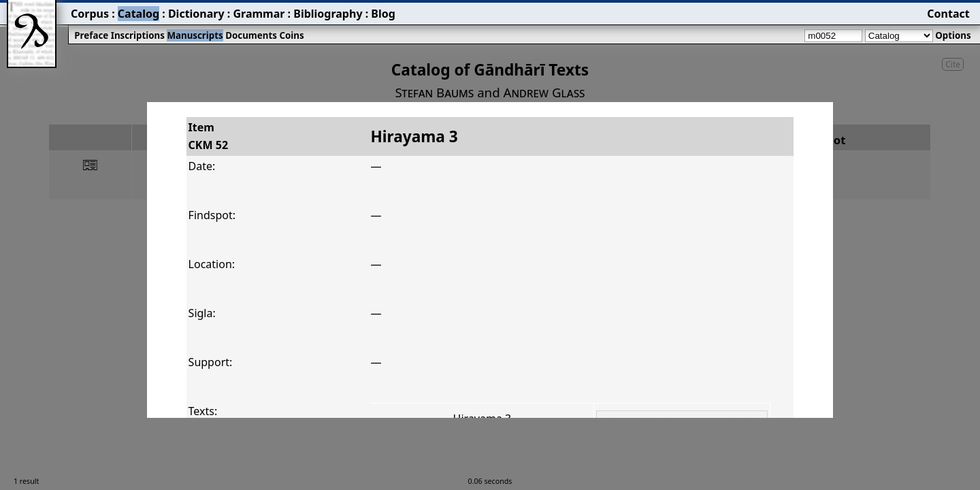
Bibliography (328, 14)
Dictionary (196, 14)
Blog (383, 14)
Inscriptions (138, 35)
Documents (251, 35)
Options (953, 35)
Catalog (138, 14)
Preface (91, 35)
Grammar (259, 14)
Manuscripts (195, 35)
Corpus (90, 14)
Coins (291, 35)
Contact (948, 14)
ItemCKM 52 (208, 136)
